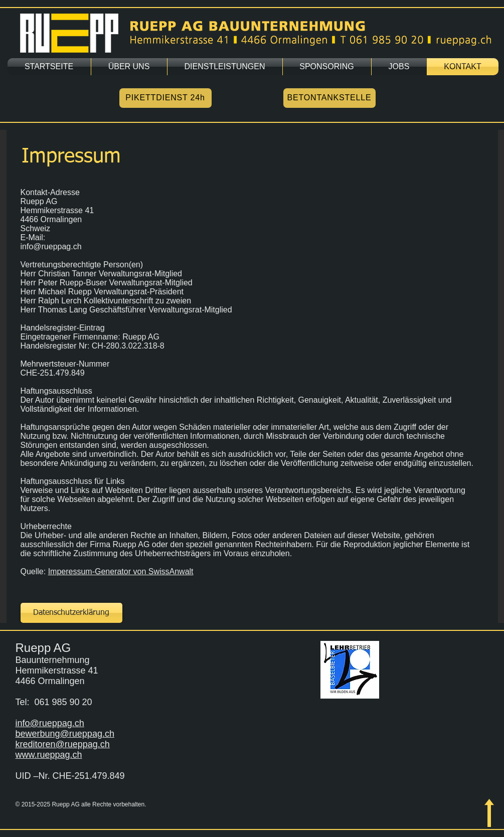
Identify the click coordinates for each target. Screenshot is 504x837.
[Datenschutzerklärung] (71, 613)
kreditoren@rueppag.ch (63, 744)
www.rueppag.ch (49, 755)
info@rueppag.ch (50, 723)
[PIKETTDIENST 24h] (165, 98)
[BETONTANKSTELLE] (329, 98)
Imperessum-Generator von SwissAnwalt (121, 571)
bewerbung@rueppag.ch (65, 734)
